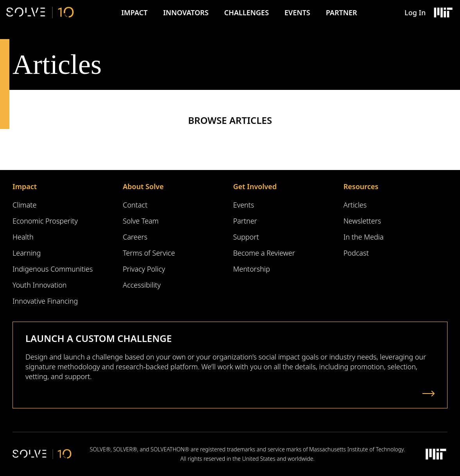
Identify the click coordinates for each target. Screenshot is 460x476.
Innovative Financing (45, 301)
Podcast (356, 253)
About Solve (143, 186)
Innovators (186, 13)
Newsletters (362, 221)
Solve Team (141, 221)
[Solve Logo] (40, 13)
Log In (415, 13)
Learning (27, 253)
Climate (24, 205)
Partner (342, 13)
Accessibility (142, 285)
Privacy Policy (144, 269)
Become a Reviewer (264, 253)
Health (23, 237)
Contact (135, 205)
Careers (135, 237)
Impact (134, 13)
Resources (361, 186)
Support (246, 237)
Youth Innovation (40, 285)
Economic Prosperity (45, 221)
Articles (355, 205)
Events (297, 13)
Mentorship (252, 269)
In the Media (364, 237)
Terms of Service (149, 253)
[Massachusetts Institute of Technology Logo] (443, 13)
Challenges (247, 13)
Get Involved (255, 186)
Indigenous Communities (53, 269)
